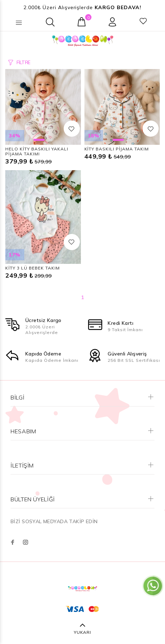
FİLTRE (23, 62)
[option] (43, 107)
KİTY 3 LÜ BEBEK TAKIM (33, 268)
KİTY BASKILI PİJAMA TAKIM (117, 149)
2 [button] (50, 140)
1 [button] (39, 140)
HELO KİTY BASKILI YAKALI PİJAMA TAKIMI (37, 151)
